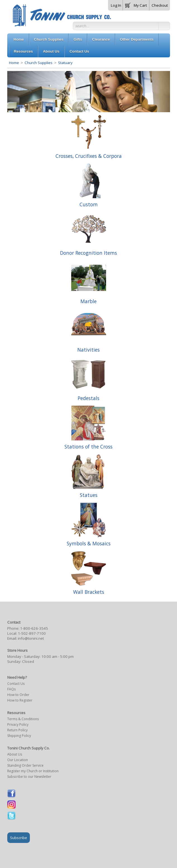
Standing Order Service (25, 765)
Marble (88, 301)
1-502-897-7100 (32, 633)
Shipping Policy (19, 736)
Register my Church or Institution (33, 771)
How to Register (20, 700)
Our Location (18, 760)
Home (14, 63)
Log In (116, 5)
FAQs (11, 689)
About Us (15, 754)
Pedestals (88, 398)
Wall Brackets (89, 592)
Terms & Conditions (23, 719)
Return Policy (17, 730)
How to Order (18, 695)
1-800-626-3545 (34, 628)
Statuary (65, 63)
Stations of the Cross (88, 447)
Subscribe (19, 838)
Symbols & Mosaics (89, 543)
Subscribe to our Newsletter (29, 777)
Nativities (88, 350)
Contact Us (16, 684)
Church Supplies (39, 63)
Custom (89, 204)
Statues (89, 495)
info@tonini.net (31, 638)
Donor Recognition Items (88, 253)
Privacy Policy (18, 724)
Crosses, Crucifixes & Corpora (89, 156)
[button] (136, 4)
